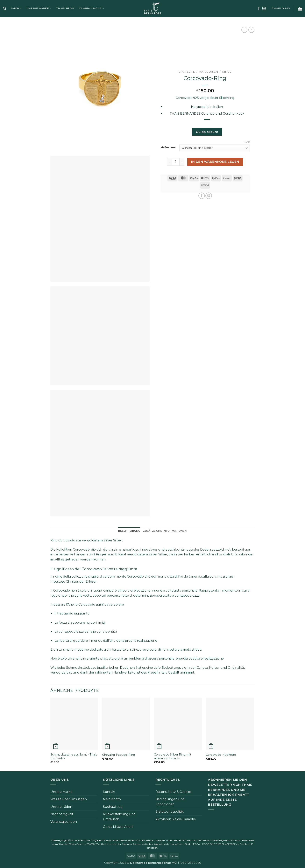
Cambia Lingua (92, 8)
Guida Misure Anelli (118, 827)
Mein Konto (112, 799)
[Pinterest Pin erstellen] (209, 196)
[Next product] (244, 30)
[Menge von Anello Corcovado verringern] (169, 162)
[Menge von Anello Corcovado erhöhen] (182, 162)
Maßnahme (168, 147)
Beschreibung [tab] (129, 531)
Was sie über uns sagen (69, 799)
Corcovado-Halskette (221, 755)
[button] (4, 8)
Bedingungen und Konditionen (170, 802)
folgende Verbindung (165, 844)
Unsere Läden (61, 807)
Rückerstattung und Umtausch (119, 817)
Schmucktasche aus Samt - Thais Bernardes (74, 756)
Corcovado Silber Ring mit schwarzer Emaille (173, 756)
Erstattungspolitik (170, 812)
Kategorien (209, 72)
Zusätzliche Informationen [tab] (165, 531)
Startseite (187, 72)
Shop (16, 8)
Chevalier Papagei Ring (119, 755)
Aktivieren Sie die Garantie (176, 819)
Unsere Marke (39, 8)
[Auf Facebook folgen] (259, 9)
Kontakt (109, 792)
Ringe (227, 72)
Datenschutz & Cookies (173, 792)
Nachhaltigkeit (62, 814)
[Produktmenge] (176, 162)
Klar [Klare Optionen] (247, 142)
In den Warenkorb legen (215, 162)
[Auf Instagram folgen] (264, 9)
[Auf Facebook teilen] (202, 196)
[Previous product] (251, 30)
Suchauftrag (113, 807)
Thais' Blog (65, 8)
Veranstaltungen (64, 822)
